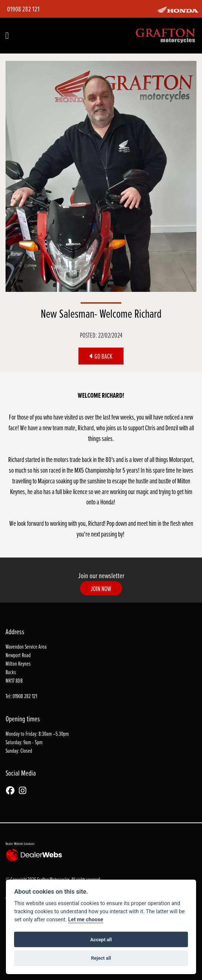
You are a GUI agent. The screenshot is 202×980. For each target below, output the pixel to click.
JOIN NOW (101, 589)
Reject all (101, 958)
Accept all (101, 940)
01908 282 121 (23, 9)
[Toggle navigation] (7, 36)
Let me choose (86, 920)
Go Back (101, 356)
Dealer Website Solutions (20, 843)
